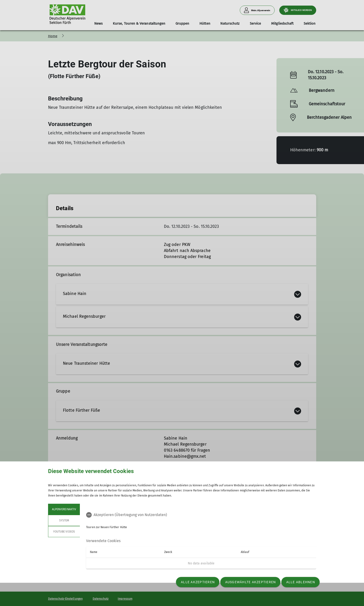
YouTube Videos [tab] (64, 532)
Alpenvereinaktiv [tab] (64, 509)
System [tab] (64, 520)
